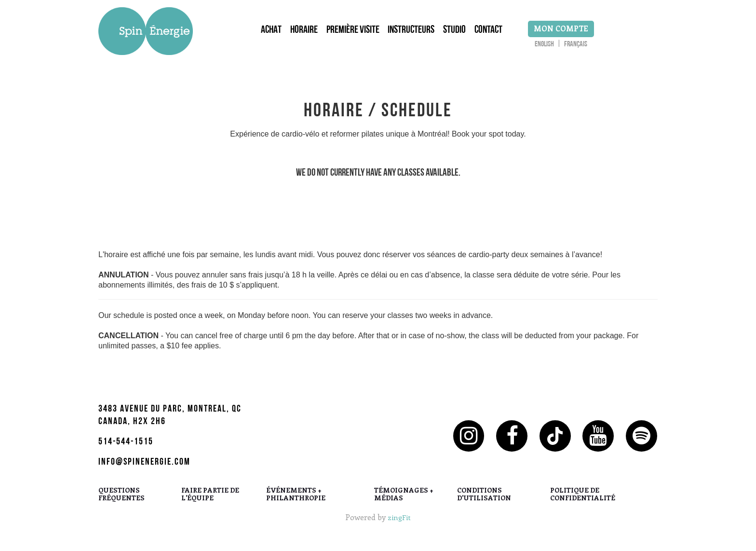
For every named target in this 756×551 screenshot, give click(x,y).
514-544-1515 (126, 447)
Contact (497, 33)
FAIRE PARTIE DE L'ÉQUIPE (210, 499)
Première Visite (352, 33)
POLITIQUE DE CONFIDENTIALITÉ (583, 499)
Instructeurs (414, 33)
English (562, 47)
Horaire (301, 33)
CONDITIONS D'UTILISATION (484, 499)
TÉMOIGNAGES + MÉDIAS (404, 499)
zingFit (399, 522)
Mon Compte (579, 31)
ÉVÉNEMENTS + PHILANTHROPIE (296, 499)
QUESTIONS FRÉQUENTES (121, 499)
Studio (460, 33)
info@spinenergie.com (144, 468)
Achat (265, 33)
